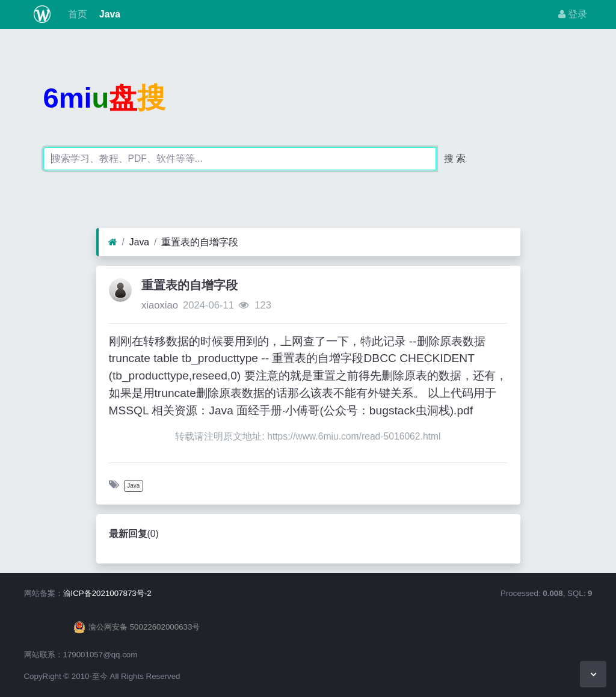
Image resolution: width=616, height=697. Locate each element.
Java (109, 14)
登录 (573, 14)
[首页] (113, 242)
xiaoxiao (160, 305)
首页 (76, 14)
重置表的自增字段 (200, 242)
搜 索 (455, 158)
